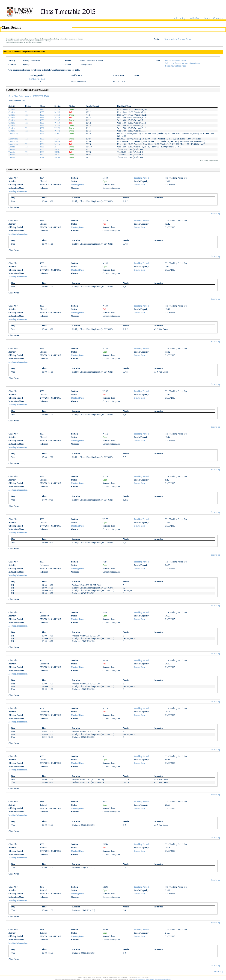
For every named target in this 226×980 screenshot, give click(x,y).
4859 (42, 120)
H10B (57, 152)
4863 (42, 131)
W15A (57, 123)
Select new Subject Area (176, 66)
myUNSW (194, 18)
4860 (42, 115)
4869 (42, 152)
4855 (42, 112)
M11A (57, 144)
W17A (57, 128)
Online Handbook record (176, 61)
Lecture (12, 147)
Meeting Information (18, 191)
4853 (42, 147)
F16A (57, 139)
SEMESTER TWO (37, 79)
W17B (57, 131)
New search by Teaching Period (178, 39)
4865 (42, 141)
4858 (42, 118)
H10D (57, 157)
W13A (57, 118)
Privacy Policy (141, 979)
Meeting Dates (78, 185)
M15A (57, 115)
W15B (57, 125)
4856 (42, 123)
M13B (57, 112)
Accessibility (167, 979)
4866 (42, 139)
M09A (57, 141)
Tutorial (12, 149)
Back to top (215, 214)
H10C (57, 155)
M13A (57, 110)
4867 (42, 133)
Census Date (139, 185)
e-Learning (180, 18)
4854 (42, 110)
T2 (26, 110)
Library (206, 18)
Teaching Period (141, 178)
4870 (42, 155)
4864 (42, 144)
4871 (42, 157)
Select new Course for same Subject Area (183, 63)
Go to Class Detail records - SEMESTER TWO (29, 96)
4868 (42, 149)
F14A (57, 133)
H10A (57, 149)
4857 (42, 125)
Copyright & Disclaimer (154, 979)
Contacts (218, 18)
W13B (57, 120)
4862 (42, 128)
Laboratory (13, 133)
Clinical (12, 110)
